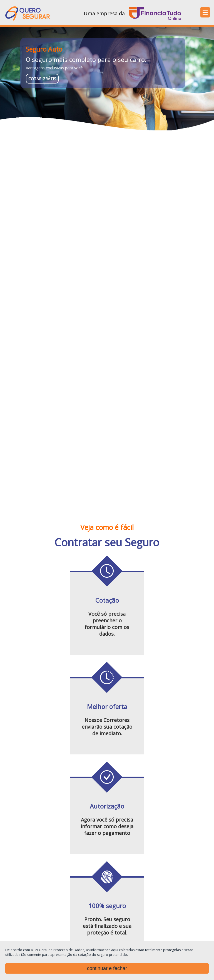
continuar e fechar (107, 968)
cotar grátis (42, 79)
